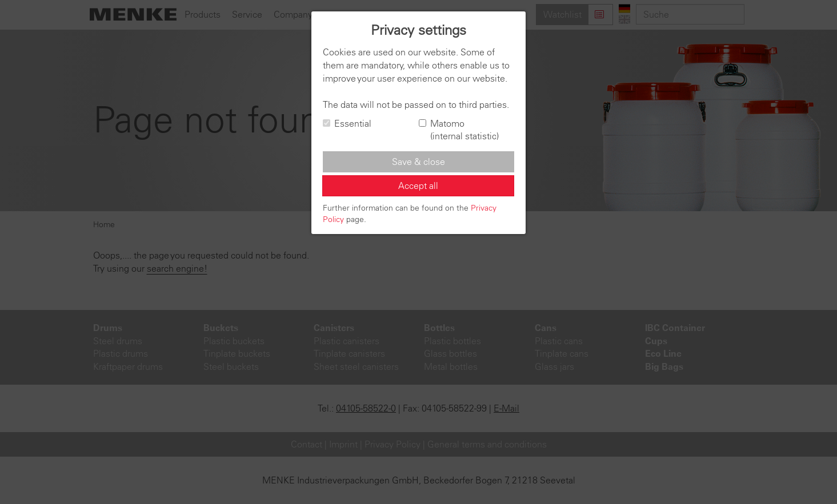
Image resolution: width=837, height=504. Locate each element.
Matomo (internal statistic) (459, 130)
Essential (347, 123)
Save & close (418, 162)
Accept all (418, 186)
